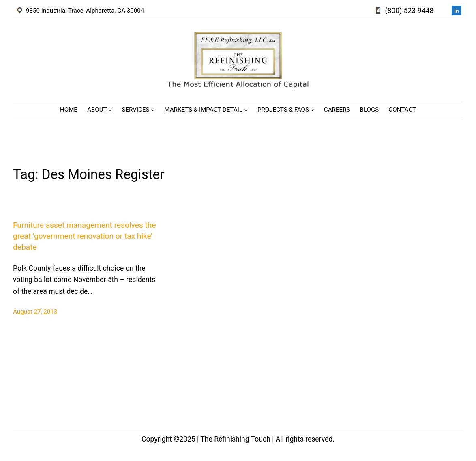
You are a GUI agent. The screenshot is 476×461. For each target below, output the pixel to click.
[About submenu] (110, 110)
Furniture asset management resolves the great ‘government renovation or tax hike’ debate (84, 236)
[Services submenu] (153, 110)
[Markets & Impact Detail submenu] (246, 110)
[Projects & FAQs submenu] (312, 110)
